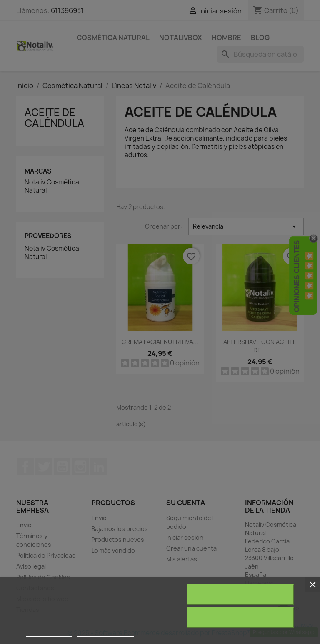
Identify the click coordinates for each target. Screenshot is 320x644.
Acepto (240, 617)
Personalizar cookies (105, 633)
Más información (49, 633)
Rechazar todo (240, 594)
